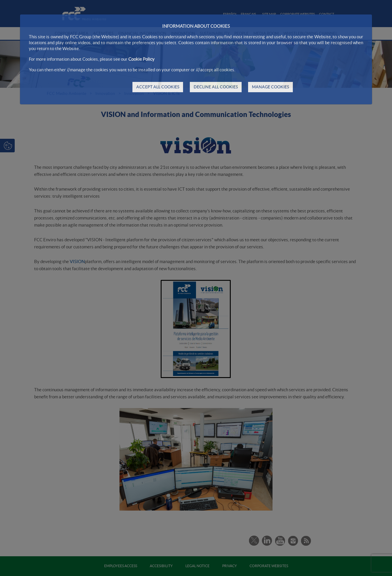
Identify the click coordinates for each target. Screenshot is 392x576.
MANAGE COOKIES (270, 87)
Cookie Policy (141, 59)
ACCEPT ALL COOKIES (158, 87)
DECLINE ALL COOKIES (216, 87)
